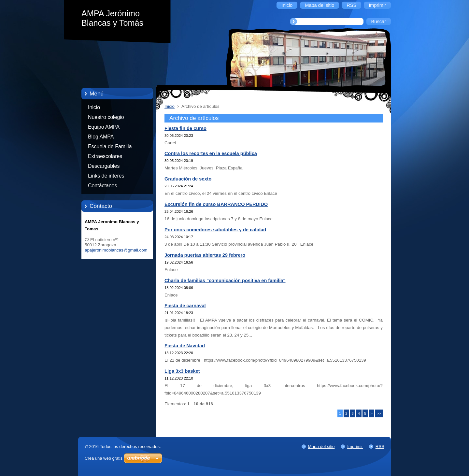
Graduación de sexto (188, 179)
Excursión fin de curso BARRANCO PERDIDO (216, 204)
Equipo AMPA (104, 127)
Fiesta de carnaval (185, 306)
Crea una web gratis (104, 458)
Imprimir (355, 447)
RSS (380, 447)
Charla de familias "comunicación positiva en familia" (225, 281)
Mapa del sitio (321, 447)
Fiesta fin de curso (185, 128)
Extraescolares (105, 156)
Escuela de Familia (110, 146)
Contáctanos (102, 186)
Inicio (94, 107)
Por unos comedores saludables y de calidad (215, 230)
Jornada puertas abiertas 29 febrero (205, 255)
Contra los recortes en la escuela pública (211, 153)
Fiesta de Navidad (185, 346)
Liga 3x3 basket (182, 371)
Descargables (104, 166)
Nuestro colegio (106, 117)
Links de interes (106, 176)
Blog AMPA (101, 137)
